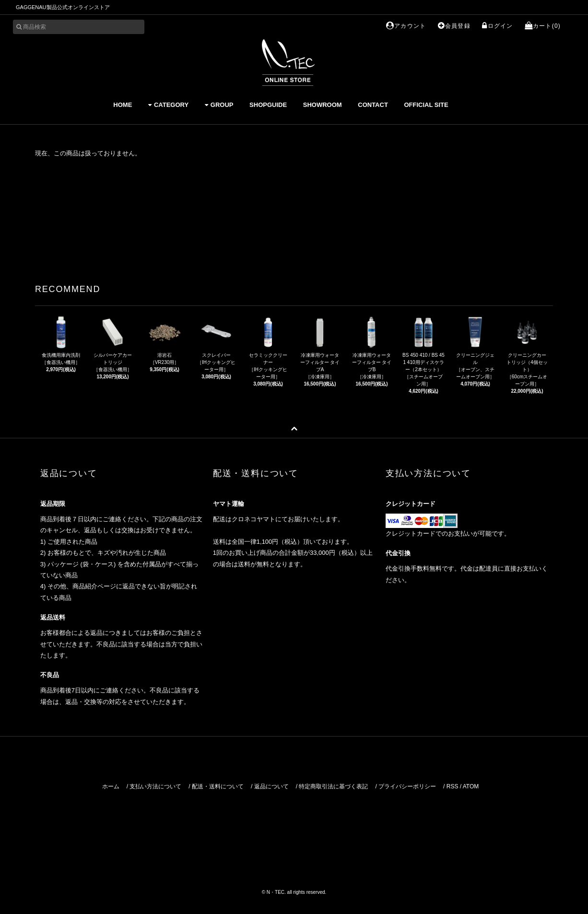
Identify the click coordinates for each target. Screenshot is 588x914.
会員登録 (454, 26)
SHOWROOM (323, 105)
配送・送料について (218, 786)
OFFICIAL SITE (426, 105)
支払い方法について (155, 786)
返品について (271, 786)
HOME (123, 105)
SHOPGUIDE (268, 105)
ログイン (497, 26)
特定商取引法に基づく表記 (333, 786)
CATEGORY (168, 105)
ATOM (471, 786)
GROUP (219, 105)
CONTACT (373, 105)
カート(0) (543, 26)
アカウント (406, 26)
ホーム (111, 786)
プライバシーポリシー (407, 786)
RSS (453, 786)
